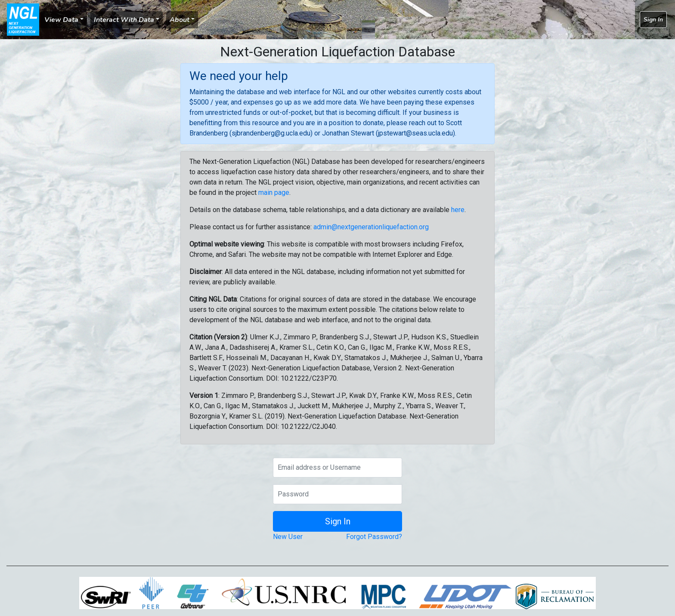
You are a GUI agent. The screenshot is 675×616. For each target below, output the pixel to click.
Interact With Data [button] (124, 20)
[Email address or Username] (337, 468)
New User (288, 537)
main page (274, 192)
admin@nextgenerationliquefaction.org (371, 227)
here (458, 210)
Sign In (653, 20)
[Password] (337, 494)
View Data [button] (61, 20)
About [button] (180, 20)
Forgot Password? (374, 537)
